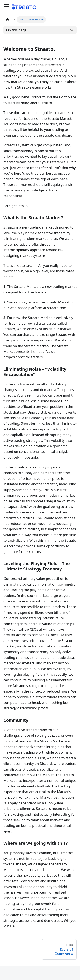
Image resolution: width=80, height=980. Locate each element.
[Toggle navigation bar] (7, 6)
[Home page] (7, 20)
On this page (16, 30)
